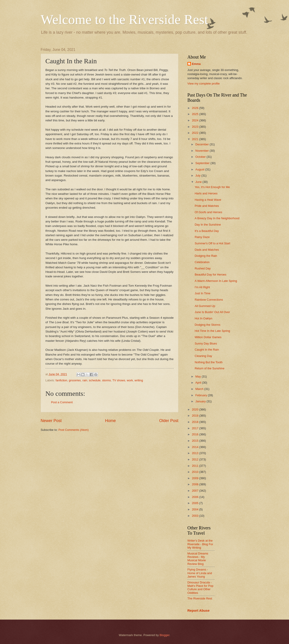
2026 (196, 108)
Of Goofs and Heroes (208, 212)
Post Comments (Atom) (74, 430)
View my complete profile (204, 84)
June (199, 182)
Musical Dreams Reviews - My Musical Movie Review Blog (198, 559)
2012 (196, 459)
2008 (196, 484)
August (200, 169)
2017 (196, 428)
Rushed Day (203, 268)
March (200, 389)
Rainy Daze (202, 237)
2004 (196, 509)
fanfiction (61, 380)
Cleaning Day (203, 356)
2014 (196, 447)
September (203, 163)
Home (110, 421)
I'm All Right (202, 287)
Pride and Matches (207, 206)
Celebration (202, 262)
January (201, 401)
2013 (196, 453)
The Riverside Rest (200, 598)
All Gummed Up (205, 306)
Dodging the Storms (207, 325)
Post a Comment (62, 402)
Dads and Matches (207, 250)
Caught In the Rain (207, 350)
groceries (75, 380)
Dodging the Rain (206, 256)
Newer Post (51, 421)
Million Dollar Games (208, 337)
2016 (196, 434)
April (199, 383)
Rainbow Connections (209, 300)
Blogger (165, 635)
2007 (196, 491)
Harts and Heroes (206, 193)
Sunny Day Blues (206, 343)
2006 (196, 497)
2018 (196, 422)
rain (85, 380)
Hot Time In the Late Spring (212, 331)
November (202, 151)
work (130, 380)
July (198, 176)
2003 (196, 516)
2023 (196, 127)
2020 (196, 409)
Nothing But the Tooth (209, 362)
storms (106, 380)
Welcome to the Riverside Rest (124, 19)
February (202, 395)
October (201, 157)
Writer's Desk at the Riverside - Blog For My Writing (200, 544)
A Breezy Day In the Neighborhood (217, 218)
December (202, 144)
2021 (196, 139)
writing (139, 380)
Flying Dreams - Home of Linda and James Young (200, 573)
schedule (95, 380)
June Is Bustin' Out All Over (212, 312)
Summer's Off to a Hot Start (212, 243)
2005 (196, 503)
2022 (196, 133)
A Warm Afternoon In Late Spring (216, 281)
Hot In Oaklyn (203, 318)
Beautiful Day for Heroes (210, 275)
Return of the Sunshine (210, 368)
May (198, 376)
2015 (196, 441)
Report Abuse (198, 610)
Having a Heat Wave (208, 200)
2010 (196, 472)
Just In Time (202, 293)
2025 (196, 114)
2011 (196, 466)
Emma (196, 64)
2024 (196, 120)
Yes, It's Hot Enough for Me (212, 187)
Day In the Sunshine (208, 225)
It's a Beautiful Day (207, 231)
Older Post (169, 421)
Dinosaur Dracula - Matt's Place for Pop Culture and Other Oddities (200, 588)
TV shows (119, 380)
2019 (196, 416)
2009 (196, 478)
